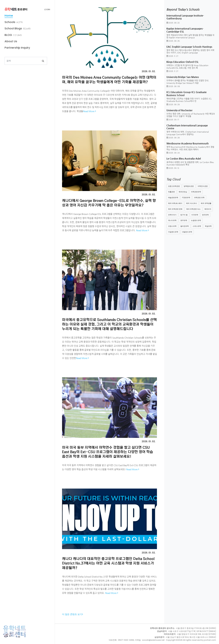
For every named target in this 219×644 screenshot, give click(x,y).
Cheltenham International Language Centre (187, 127)
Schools (10, 22)
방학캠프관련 (189, 189)
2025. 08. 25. (173, 41)
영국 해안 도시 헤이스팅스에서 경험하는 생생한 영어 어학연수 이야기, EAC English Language (190, 51)
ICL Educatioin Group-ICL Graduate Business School (187, 94)
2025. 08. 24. (173, 153)
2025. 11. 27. (173, 56)
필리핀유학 (185, 229)
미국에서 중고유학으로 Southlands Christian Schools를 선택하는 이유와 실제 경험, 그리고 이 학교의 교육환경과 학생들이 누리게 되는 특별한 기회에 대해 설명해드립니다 (109, 324)
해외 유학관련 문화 (175, 212)
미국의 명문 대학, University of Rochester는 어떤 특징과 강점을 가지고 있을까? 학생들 (191, 115)
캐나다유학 (172, 224)
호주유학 (184, 224)
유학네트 (15, 631)
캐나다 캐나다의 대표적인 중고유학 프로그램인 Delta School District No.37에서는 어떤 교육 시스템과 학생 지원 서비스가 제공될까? (108, 563)
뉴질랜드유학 (196, 224)
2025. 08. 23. (173, 23)
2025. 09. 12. (173, 168)
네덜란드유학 (187, 235)
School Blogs (13, 28)
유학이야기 (172, 218)
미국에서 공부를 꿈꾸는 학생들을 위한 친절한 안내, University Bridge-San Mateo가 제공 (188, 82)
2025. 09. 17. (173, 120)
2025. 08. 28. (173, 138)
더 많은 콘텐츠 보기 (72, 614)
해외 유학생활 (206, 206)
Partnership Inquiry (17, 48)
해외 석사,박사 (192, 206)
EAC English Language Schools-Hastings (189, 47)
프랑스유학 (172, 229)
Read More (90, 111)
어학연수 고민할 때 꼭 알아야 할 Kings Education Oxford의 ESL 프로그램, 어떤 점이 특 (187, 67)
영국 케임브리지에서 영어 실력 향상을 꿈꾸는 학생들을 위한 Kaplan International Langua (190, 36)
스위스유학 (197, 229)
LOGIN (47, 9)
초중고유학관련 (174, 189)
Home (9, 16)
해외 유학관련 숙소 (193, 212)
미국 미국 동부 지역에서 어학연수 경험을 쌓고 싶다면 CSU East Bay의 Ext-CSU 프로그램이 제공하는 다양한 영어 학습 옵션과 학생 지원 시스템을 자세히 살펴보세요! (108, 452)
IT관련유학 (186, 201)
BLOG (8, 35)
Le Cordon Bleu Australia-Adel (184, 159)
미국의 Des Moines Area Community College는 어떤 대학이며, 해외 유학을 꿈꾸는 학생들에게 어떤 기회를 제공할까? (109, 79)
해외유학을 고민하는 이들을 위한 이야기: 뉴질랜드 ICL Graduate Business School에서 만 (189, 100)
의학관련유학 (196, 195)
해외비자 (208, 212)
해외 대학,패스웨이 (175, 206)
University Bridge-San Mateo (183, 77)
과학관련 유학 (199, 201)
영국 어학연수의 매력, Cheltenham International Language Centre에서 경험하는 (188, 133)
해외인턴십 (183, 195)
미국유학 (195, 218)
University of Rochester (179, 110)
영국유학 (205, 218)
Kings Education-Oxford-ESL (183, 62)
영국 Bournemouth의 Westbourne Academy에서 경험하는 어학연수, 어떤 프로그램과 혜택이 (190, 148)
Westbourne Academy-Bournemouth (188, 143)
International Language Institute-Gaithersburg (185, 17)
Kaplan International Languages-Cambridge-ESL (185, 30)
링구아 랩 (184, 218)
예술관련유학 (173, 201)
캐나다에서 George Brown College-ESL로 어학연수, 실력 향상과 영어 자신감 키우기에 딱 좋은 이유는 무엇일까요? (109, 203)
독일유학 (208, 229)
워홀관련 (171, 195)
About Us (11, 41)
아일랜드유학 (173, 235)
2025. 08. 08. (173, 86)
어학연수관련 (203, 189)
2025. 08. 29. (173, 105)
